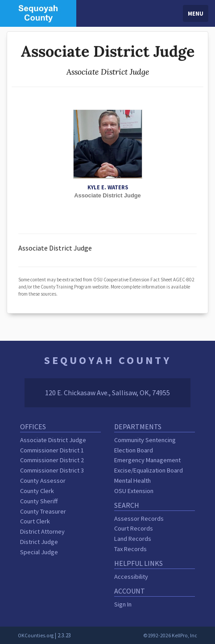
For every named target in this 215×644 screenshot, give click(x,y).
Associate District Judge (53, 440)
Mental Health (132, 481)
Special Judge (39, 552)
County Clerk (37, 491)
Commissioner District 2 (52, 460)
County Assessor (43, 481)
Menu (196, 13)
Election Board (134, 450)
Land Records (133, 539)
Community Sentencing (145, 440)
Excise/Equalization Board (149, 470)
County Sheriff (39, 501)
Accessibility (131, 577)
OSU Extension (134, 491)
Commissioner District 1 (52, 450)
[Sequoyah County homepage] (38, 13)
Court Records (134, 528)
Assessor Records (139, 519)
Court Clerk (35, 521)
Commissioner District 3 (52, 470)
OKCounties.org (36, 636)
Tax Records (130, 549)
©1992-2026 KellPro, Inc (170, 636)
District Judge (39, 542)
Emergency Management (147, 460)
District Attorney (42, 531)
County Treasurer (43, 511)
